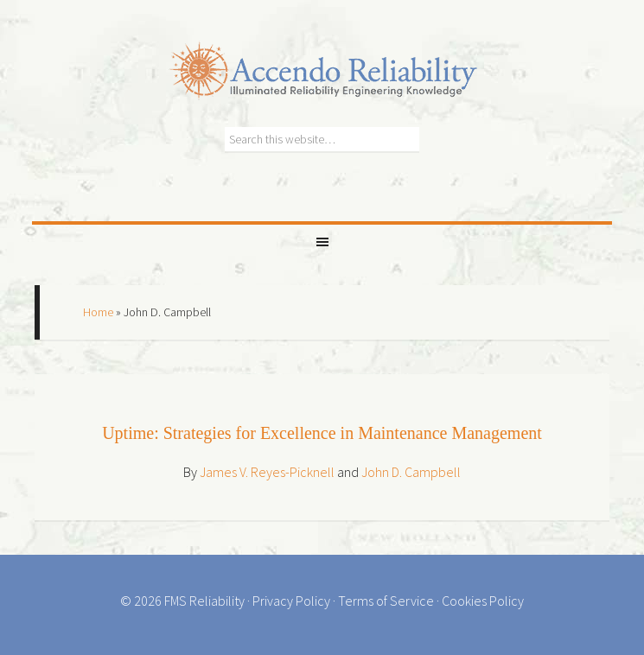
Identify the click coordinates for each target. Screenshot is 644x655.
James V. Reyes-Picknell (267, 472)
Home (98, 312)
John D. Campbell (411, 472)
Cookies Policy (483, 601)
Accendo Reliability (322, 60)
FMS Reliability (204, 601)
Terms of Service (386, 601)
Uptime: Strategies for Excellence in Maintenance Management (322, 433)
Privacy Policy (291, 601)
